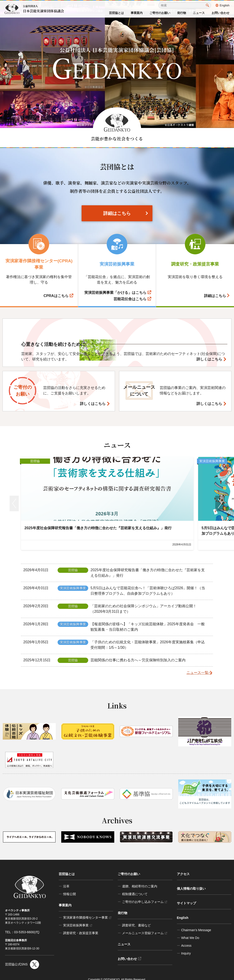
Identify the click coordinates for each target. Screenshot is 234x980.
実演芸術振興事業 (78, 919)
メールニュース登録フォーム (145, 927)
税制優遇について (135, 888)
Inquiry (186, 947)
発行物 (182, 13)
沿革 (66, 880)
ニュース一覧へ (196, 666)
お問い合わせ (221, 13)
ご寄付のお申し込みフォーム (145, 896)
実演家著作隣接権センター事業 (87, 911)
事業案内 (137, 13)
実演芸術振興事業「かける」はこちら (118, 292)
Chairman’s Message (196, 924)
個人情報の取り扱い (191, 882)
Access (186, 939)
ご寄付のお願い (160, 13)
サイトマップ (186, 897)
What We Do (190, 932)
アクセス (183, 868)
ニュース (199, 13)
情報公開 (69, 888)
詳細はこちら (117, 213)
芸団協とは (116, 13)
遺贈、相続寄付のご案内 (140, 880)
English (222, 5)
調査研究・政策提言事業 (81, 927)
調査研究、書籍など (136, 919)
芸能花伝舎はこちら (132, 299)
